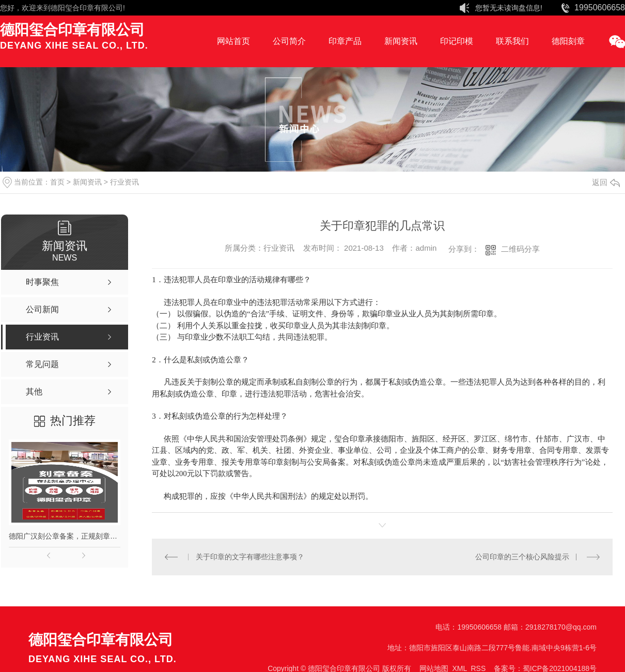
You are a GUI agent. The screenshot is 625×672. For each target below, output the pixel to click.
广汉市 (578, 439)
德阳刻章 (568, 41)
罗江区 (485, 439)
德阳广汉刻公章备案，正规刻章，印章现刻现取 (65, 536)
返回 (606, 182)
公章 (477, 450)
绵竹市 (516, 439)
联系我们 (512, 41)
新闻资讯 (401, 41)
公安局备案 (326, 462)
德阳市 (392, 439)
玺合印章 (350, 439)
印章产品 (345, 41)
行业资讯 (124, 182)
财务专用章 (512, 450)
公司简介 (289, 41)
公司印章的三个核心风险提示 (522, 557)
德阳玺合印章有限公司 (87, 8)
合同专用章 (559, 450)
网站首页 (233, 41)
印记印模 (457, 41)
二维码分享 (520, 249)
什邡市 (547, 439)
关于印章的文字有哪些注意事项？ (249, 557)
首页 (57, 182)
